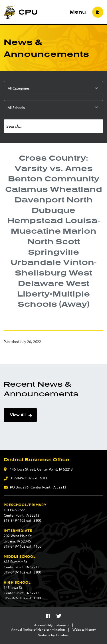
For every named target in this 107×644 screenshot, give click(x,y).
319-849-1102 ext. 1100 (22, 598)
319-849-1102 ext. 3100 (22, 572)
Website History (84, 630)
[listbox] (53, 88)
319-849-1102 (21, 478)
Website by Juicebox (53, 635)
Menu (78, 12)
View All (18, 415)
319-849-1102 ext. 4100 (23, 546)
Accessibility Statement (52, 625)
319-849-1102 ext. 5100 (22, 520)
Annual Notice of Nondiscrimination (38, 630)
